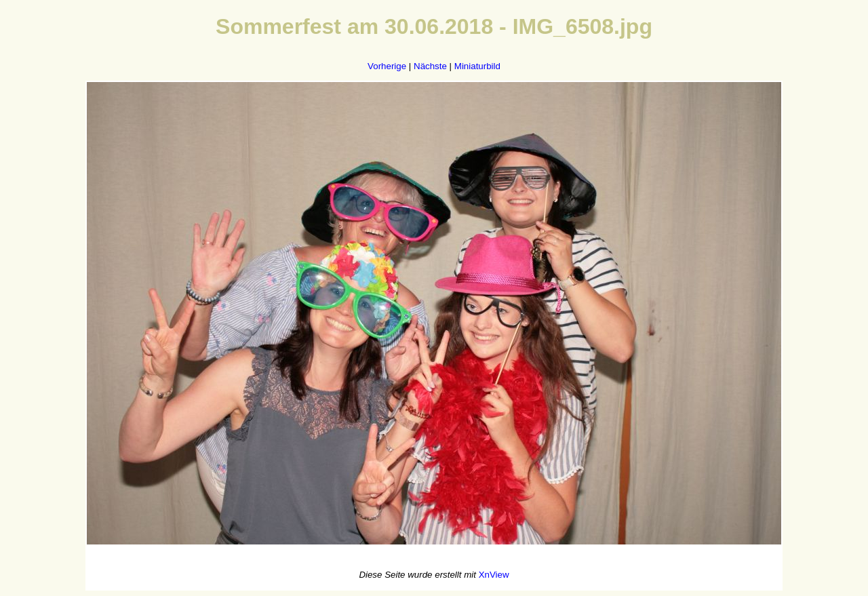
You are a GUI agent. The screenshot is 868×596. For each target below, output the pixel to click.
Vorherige (387, 66)
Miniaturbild (477, 66)
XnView (494, 575)
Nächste (430, 66)
